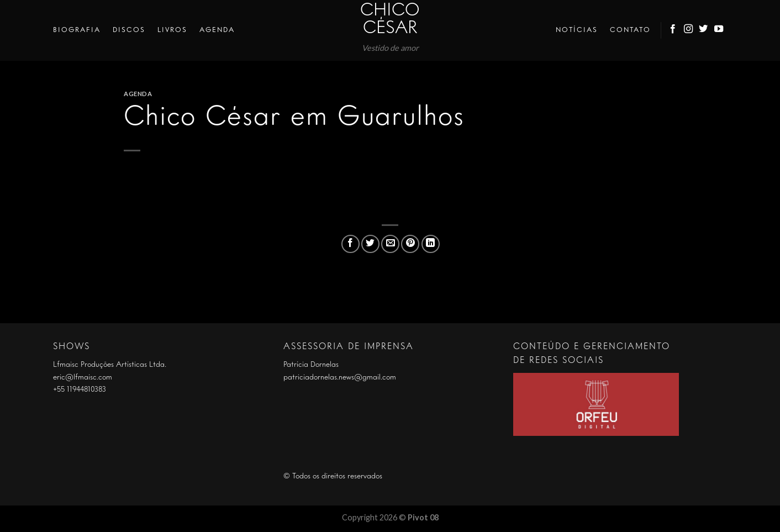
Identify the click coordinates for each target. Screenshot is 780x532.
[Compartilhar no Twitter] (370, 244)
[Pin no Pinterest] (410, 244)
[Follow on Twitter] (704, 30)
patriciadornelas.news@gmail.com (340, 377)
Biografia (77, 30)
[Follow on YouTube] (719, 30)
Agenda (217, 30)
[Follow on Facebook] (673, 30)
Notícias (577, 30)
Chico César (390, 20)
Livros (172, 30)
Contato (630, 30)
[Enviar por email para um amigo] (390, 244)
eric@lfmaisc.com (83, 377)
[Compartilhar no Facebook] (351, 244)
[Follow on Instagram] (689, 30)
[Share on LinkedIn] (431, 244)
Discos (129, 30)
